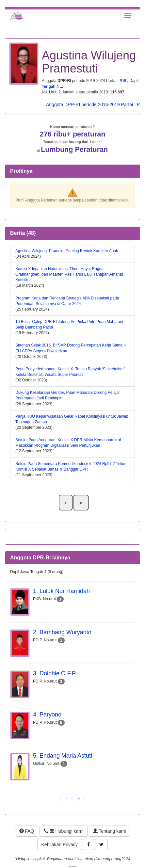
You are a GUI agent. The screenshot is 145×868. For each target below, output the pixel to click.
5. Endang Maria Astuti (63, 756)
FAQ (27, 831)
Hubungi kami (64, 831)
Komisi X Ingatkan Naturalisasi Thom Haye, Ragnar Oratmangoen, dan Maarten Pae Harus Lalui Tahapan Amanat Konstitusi (69, 274)
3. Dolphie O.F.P (54, 673)
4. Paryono (47, 715)
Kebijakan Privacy (60, 844)
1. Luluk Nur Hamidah (61, 591)
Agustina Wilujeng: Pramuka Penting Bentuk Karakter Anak (67, 251)
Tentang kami (110, 831)
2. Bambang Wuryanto (62, 632)
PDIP (123, 81)
